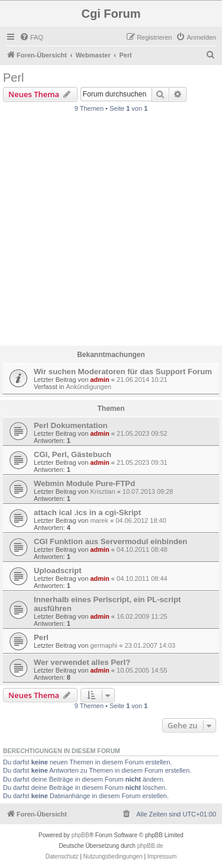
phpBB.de (150, 846)
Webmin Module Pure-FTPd (84, 483)
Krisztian (102, 491)
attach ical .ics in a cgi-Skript (87, 512)
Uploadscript (58, 570)
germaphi (104, 645)
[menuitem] (31, 37)
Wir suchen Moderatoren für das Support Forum (123, 372)
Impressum (162, 856)
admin (99, 380)
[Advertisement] (111, 232)
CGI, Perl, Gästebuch (73, 454)
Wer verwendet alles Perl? (82, 662)
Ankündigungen (88, 387)
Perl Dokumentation (71, 425)
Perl (14, 78)
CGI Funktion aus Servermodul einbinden (110, 541)
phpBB (81, 835)
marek (99, 520)
